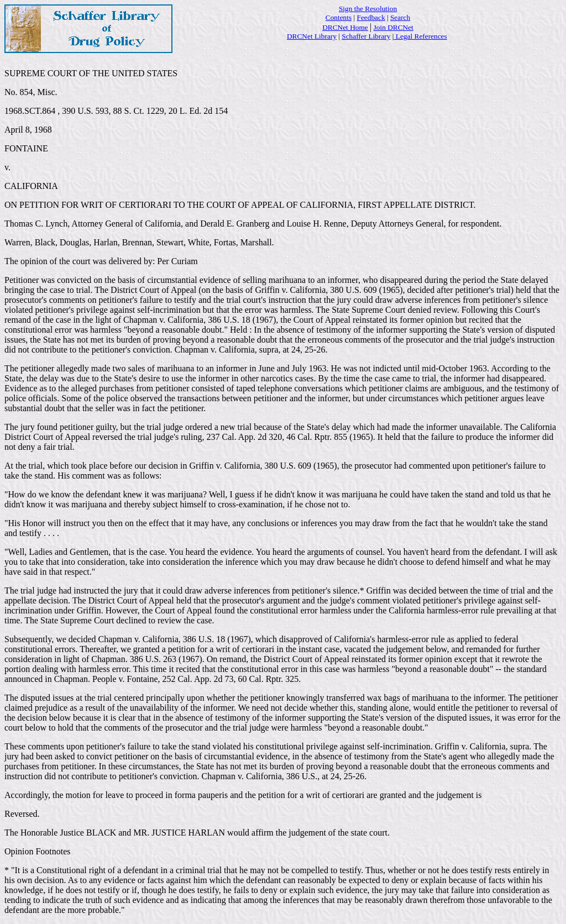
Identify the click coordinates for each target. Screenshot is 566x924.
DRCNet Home (345, 27)
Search (400, 17)
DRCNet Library (312, 36)
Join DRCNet (394, 27)
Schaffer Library (366, 36)
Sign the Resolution (368, 9)
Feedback (371, 17)
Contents (339, 17)
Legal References (420, 36)
